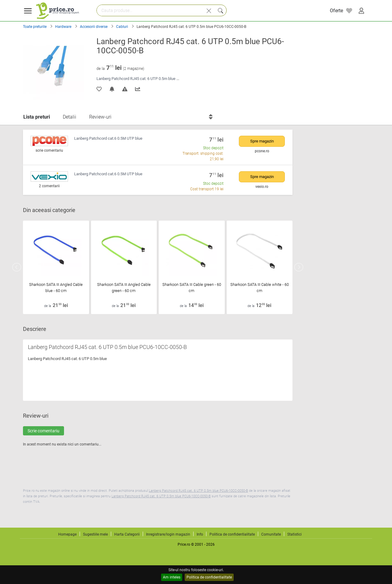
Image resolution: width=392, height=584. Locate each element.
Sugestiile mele (95, 534)
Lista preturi (37, 117)
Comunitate (271, 534)
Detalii (70, 117)
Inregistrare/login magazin (168, 534)
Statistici (294, 534)
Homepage (67, 534)
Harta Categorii (127, 534)
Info (200, 534)
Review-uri (100, 117)
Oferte (336, 11)
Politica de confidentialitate (209, 577)
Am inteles (172, 577)
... (178, 79)
